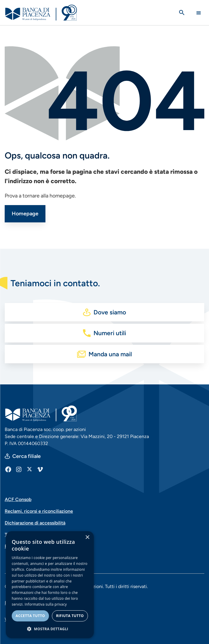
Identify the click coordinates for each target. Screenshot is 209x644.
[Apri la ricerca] (182, 13)
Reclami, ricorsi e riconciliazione (39, 511)
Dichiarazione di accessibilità (35, 523)
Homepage (25, 214)
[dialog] (50, 585)
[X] (29, 469)
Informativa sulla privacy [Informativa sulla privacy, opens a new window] (46, 604)
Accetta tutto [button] (30, 616)
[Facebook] (8, 469)
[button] (50, 629)
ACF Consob (18, 499)
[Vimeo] (40, 469)
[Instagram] (19, 469)
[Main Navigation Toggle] (199, 13)
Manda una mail (110, 354)
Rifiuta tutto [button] (70, 616)
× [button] (87, 537)
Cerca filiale (27, 456)
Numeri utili (110, 333)
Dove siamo (110, 312)
